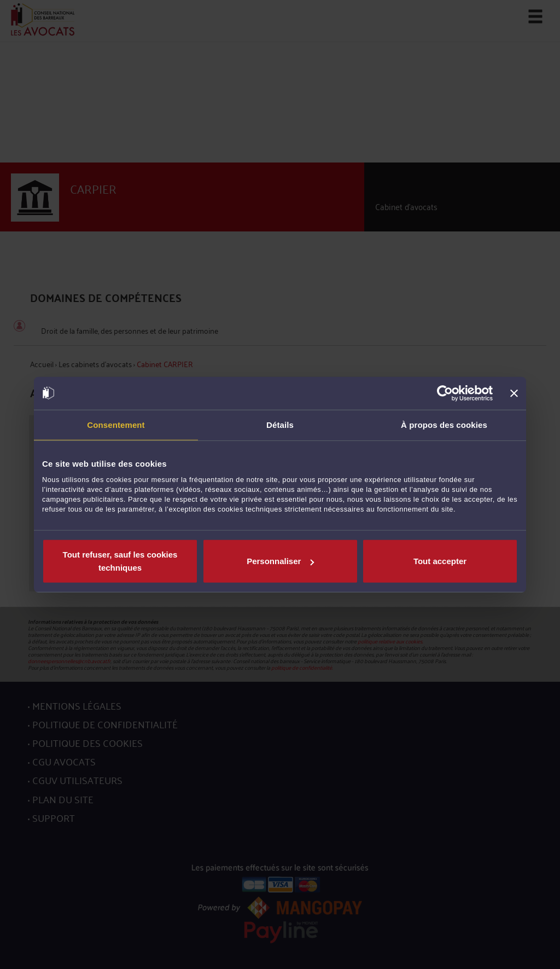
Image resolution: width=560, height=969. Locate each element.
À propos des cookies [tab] (444, 424)
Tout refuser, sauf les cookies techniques (120, 561)
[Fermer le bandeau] (514, 393)
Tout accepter (440, 561)
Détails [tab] (280, 424)
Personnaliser (280, 561)
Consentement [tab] (116, 424)
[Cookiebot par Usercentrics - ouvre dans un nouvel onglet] (445, 393)
